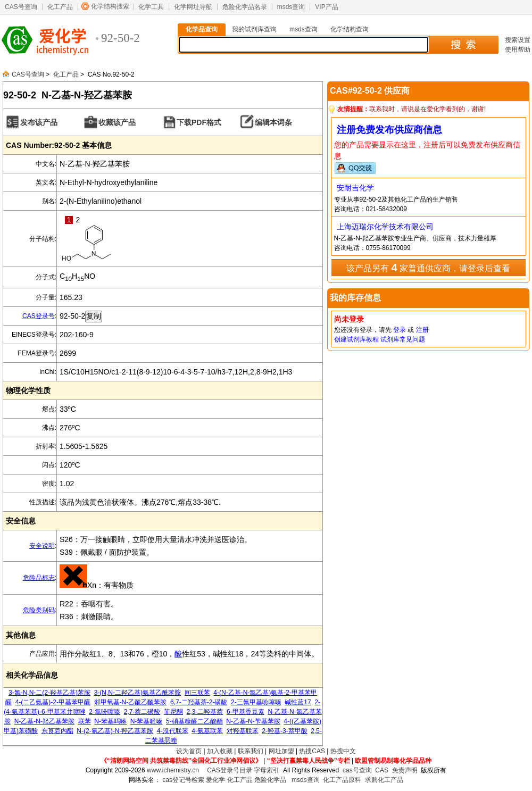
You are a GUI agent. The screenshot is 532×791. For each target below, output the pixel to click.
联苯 (85, 721)
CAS (382, 770)
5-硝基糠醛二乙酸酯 (194, 721)
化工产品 (60, 7)
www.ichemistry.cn (173, 770)
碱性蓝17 (298, 702)
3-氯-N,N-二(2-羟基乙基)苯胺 (49, 693)
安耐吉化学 (355, 188)
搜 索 (463, 45)
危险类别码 (39, 610)
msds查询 (291, 7)
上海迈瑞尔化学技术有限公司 (385, 227)
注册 (422, 330)
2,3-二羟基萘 (205, 712)
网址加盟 (281, 751)
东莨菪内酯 (57, 731)
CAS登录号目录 (230, 770)
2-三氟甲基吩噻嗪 (256, 702)
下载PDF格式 (199, 122)
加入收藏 (220, 751)
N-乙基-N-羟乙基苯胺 (44, 721)
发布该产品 (39, 122)
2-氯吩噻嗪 (105, 712)
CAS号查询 (21, 7)
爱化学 (215, 780)
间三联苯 (197, 693)
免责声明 (405, 770)
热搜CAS (312, 751)
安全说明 (42, 546)
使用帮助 (518, 49)
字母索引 (267, 770)
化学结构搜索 (110, 6)
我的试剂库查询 (254, 29)
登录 (400, 330)
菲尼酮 (173, 712)
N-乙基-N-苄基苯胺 (253, 721)
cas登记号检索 (183, 780)
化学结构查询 (350, 29)
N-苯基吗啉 (110, 721)
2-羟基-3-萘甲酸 (284, 731)
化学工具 (151, 7)
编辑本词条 (273, 122)
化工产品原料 (342, 780)
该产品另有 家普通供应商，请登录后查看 (428, 268)
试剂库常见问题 (403, 339)
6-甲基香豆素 (246, 712)
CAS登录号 (39, 316)
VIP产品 (326, 7)
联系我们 (251, 751)
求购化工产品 (384, 780)
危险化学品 (270, 780)
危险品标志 (39, 578)
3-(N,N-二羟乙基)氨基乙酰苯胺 (138, 693)
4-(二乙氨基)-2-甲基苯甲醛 (53, 702)
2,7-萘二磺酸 (142, 712)
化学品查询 (202, 29)
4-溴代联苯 (173, 731)
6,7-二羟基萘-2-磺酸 (199, 702)
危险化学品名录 (245, 7)
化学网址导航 (193, 7)
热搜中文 (343, 751)
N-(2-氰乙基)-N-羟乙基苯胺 (115, 731)
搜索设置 (518, 40)
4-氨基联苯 (207, 731)
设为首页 (189, 751)
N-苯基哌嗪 (147, 721)
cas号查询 (357, 770)
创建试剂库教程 (356, 339)
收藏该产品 (117, 122)
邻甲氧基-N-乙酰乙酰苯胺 (131, 702)
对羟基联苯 (243, 731)
